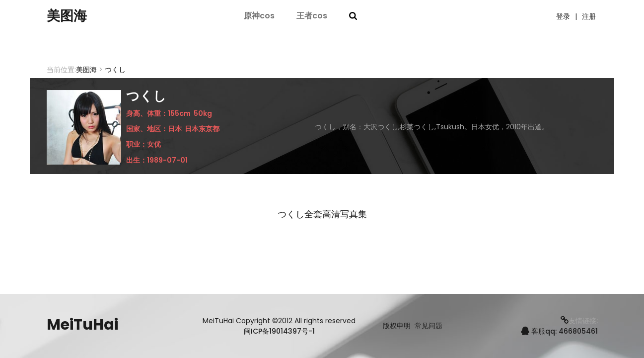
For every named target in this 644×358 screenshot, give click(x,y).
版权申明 (397, 326)
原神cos (259, 16)
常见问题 (429, 326)
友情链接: (579, 321)
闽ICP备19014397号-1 (279, 331)
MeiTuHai (82, 325)
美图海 (69, 16)
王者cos (312, 16)
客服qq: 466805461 (559, 331)
